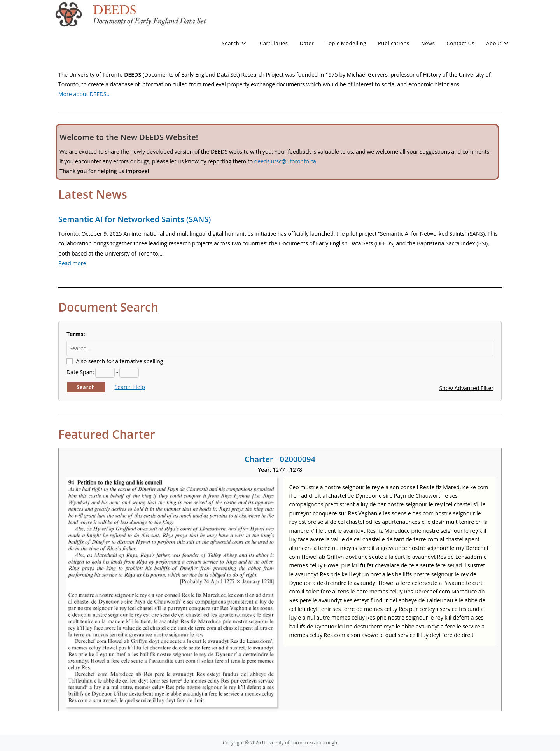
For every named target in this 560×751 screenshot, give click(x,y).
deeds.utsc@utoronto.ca (285, 161)
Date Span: (80, 372)
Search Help (130, 387)
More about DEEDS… (85, 94)
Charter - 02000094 (280, 459)
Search (86, 387)
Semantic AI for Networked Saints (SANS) (135, 219)
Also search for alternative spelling (120, 361)
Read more (72, 263)
